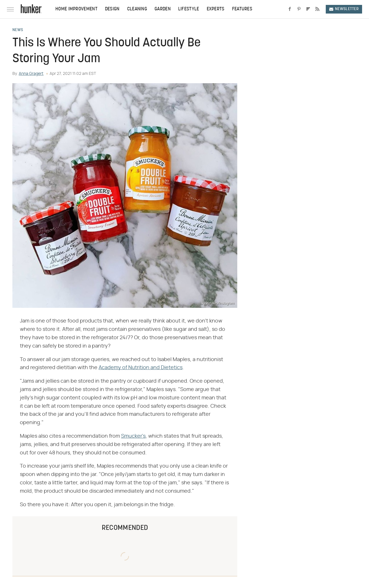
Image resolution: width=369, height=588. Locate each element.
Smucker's (133, 436)
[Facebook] (290, 9)
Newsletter (344, 9)
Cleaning (137, 9)
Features (242, 9)
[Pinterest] (299, 9)
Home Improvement (76, 9)
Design (112, 9)
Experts (216, 9)
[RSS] (317, 9)
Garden (163, 9)
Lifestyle (189, 9)
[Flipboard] (308, 9)
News (18, 30)
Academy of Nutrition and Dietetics (141, 368)
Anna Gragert (31, 74)
